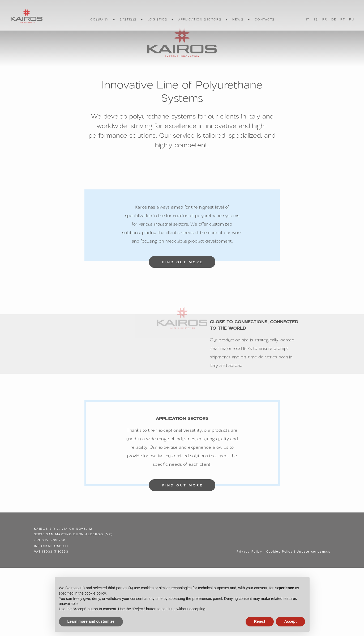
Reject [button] (260, 621)
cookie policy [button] (95, 593)
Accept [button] (291, 621)
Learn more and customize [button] (91, 621)
